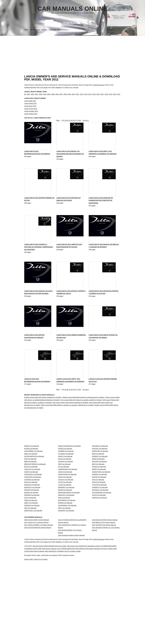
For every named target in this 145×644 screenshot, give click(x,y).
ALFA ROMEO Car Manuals (33, 474)
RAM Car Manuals (98, 479)
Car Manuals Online (73, 9)
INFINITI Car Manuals (65, 483)
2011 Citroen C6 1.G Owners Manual (36, 594)
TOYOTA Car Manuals (99, 532)
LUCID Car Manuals (65, 532)
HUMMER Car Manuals (66, 474)
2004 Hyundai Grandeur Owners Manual (71, 611)
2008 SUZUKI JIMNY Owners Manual (37, 590)
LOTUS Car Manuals (65, 528)
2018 (106, 96)
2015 (94, 96)
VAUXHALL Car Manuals (100, 541)
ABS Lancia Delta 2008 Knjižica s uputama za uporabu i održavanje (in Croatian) (67, 416)
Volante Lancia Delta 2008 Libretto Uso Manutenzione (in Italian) (83, 408)
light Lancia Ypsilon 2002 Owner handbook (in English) (71, 413)
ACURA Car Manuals (31, 470)
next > (87, 127)
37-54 (71, 127)
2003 (45, 96)
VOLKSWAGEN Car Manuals (102, 546)
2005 (53, 96)
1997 (28, 96)
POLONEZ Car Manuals (100, 465)
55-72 (75, 127)
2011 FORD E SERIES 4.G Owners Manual (38, 599)
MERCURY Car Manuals (66, 550)
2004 (49, 96)
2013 (86, 96)
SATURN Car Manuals (99, 492)
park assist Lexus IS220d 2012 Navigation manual (95, 634)
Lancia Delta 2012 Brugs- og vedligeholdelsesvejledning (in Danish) (70, 163)
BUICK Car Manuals (31, 501)
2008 (65, 96)
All (25, 96)
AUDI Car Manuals (30, 488)
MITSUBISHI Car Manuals (67, 559)
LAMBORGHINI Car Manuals (68, 505)
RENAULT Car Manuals (100, 483)
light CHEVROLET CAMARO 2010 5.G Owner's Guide (97, 639)
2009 (69, 96)
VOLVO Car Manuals (99, 550)
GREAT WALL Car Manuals (33, 577)
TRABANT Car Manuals (100, 537)
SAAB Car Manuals (98, 488)
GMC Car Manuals (30, 572)
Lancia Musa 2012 (30, 110)
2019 (110, 96)
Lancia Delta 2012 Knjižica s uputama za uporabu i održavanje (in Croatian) (38, 257)
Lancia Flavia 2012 (30, 108)
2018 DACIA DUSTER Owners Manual (105, 590)
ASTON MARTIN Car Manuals (34, 483)
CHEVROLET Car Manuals (33, 514)
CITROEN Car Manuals (32, 523)
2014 (90, 96)
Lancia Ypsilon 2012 (31, 118)
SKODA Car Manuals (99, 501)
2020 (115, 96)
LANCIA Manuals (98, 85)
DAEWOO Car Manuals (32, 532)
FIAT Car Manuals (30, 554)
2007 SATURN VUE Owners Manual (104, 599)
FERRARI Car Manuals (32, 550)
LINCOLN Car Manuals (66, 523)
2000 (32, 96)
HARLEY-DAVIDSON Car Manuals (69, 465)
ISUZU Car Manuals (65, 488)
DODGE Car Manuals (31, 546)
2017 (102, 96)
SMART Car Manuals (99, 505)
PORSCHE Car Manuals (100, 474)
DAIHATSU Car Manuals (32, 537)
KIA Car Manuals (64, 501)
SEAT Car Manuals (98, 497)
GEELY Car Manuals (31, 563)
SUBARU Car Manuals (99, 514)
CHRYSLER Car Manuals (33, 519)
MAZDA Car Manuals (65, 541)
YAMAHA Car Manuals (99, 554)
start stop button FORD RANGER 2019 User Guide (56, 634)
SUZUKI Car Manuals (99, 519)
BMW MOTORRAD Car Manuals (35, 497)
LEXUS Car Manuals (65, 519)
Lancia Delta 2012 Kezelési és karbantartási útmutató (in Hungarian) (101, 210)
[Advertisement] (72, 51)
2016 (98, 96)
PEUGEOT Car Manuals (66, 577)
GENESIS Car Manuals (32, 568)
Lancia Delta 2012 (30, 105)
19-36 (66, 127)
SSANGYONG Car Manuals (101, 510)
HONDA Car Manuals (65, 470)
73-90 (79, 127)
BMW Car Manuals (30, 492)
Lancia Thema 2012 (31, 113)
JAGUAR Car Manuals (66, 492)
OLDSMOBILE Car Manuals (67, 568)
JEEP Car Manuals (64, 497)
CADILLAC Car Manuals (32, 505)
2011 (78, 96)
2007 (61, 96)
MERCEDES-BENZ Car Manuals (69, 546)
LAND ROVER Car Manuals (67, 514)
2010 (73, 96)
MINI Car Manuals (64, 554)
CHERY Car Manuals (31, 510)
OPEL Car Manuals (64, 572)
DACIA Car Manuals (31, 528)
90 (84, 127)
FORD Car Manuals (31, 559)
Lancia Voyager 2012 (31, 115)
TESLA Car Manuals (99, 528)
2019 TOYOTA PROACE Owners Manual (38, 603)
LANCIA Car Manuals (65, 510)
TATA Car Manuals (98, 523)
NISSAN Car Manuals (65, 563)
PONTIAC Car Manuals (100, 470)
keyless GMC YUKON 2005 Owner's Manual (60, 639)
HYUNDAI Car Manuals (66, 479)
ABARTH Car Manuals (32, 465)
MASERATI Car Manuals (66, 537)
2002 (41, 96)
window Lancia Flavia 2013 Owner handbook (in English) (43, 408)
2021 (119, 96)
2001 (37, 96)
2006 (57, 96)
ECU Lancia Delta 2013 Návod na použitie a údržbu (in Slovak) (81, 410)
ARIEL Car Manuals (31, 479)
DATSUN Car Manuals (32, 541)
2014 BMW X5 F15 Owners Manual (104, 594)
